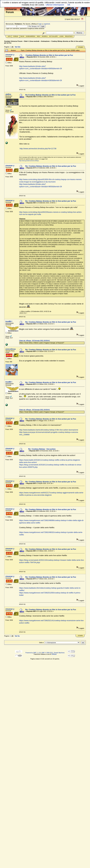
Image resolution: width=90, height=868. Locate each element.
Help (39, 36)
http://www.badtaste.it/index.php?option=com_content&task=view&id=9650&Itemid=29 (41, 185)
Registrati (69, 36)
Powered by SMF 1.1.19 (33, 653)
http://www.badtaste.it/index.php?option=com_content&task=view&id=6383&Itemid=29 (41, 79)
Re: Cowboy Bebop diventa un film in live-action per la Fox (51, 166)
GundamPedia (31, 36)
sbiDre (8, 94)
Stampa (81, 47)
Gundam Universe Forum (13, 41)
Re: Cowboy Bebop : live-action (42, 449)
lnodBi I (9, 321)
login (40, 24)
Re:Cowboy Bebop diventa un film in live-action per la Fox (50, 95)
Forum (16, 36)
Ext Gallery (54, 36)
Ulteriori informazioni (55, 5)
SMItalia (54, 654)
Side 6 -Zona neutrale (32, 41)
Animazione (45, 41)
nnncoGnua (10, 349)
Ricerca (45, 36)
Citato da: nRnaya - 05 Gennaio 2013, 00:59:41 (34, 341)
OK (69, 5)
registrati (47, 24)
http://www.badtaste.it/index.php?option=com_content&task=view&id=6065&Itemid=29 (41, 67)
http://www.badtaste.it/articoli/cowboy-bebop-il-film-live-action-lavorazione (49, 430)
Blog (22, 36)
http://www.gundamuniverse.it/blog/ (29, 161)
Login (61, 36)
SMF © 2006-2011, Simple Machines (53, 653)
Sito (9, 36)
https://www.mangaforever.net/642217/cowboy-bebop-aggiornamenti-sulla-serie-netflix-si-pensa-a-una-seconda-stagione (51, 494)
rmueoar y (10, 55)
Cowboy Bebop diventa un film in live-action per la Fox (49, 55)
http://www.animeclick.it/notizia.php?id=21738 (38, 149)
